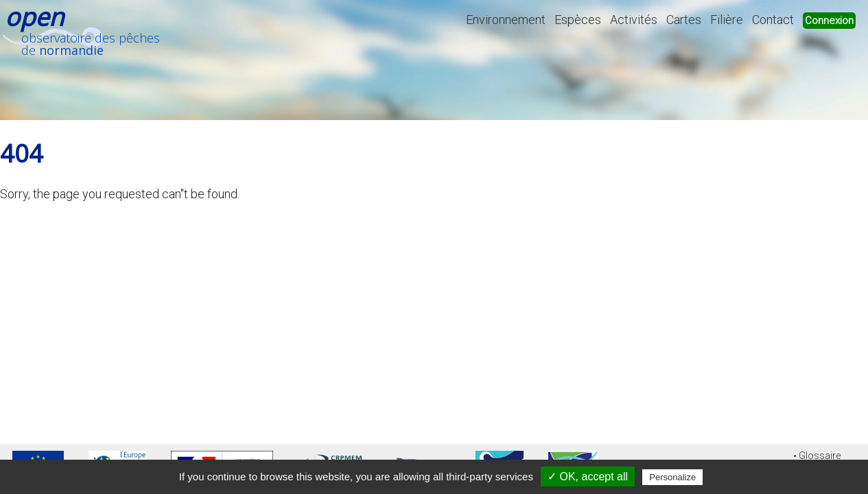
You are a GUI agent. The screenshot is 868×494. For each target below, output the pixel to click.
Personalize (672, 477)
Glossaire (820, 456)
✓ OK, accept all (588, 477)
